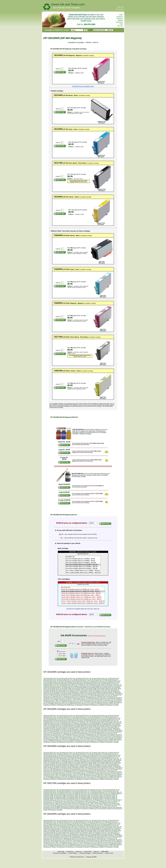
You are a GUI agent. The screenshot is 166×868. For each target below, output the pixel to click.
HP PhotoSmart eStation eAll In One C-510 (99, 695)
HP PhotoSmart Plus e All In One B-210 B (74, 698)
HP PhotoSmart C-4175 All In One (61, 692)
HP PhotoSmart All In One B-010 (106, 694)
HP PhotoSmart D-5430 (91, 694)
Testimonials (119, 22)
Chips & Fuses (109, 853)
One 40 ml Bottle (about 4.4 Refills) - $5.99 (83, 561)
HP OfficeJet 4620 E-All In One (65, 680)
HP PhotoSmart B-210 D (68, 687)
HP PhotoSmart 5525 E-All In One (109, 682)
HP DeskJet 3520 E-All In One (51, 678)
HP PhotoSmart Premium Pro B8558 (64, 704)
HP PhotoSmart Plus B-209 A (69, 696)
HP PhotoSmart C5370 (85, 795)
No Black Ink (83, 557)
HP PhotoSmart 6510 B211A (60, 684)
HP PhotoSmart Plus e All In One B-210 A (63, 801)
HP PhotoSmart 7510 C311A (96, 685)
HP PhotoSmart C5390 (103, 689)
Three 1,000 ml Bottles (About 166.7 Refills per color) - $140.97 (83, 601)
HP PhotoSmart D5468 (66, 694)
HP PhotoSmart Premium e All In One (104, 700)
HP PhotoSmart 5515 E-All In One (96, 681)
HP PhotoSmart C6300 (49, 690)
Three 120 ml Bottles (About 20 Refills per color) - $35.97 (83, 595)
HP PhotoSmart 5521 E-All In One (55, 682)
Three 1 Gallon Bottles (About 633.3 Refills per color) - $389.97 (83, 603)
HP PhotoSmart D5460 (72, 799)
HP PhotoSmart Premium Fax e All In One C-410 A (81, 703)
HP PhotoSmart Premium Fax (58, 806)
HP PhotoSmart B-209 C (54, 687)
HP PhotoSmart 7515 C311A (112, 685)
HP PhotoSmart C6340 (74, 690)
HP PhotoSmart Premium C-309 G (68, 700)
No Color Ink (83, 587)
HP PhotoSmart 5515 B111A (79, 681)
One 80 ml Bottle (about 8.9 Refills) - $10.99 (83, 563)
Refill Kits (88, 43)
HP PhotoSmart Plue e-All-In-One (73, 800)
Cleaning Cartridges (85, 853)
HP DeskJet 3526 (112, 678)
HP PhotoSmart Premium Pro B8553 (70, 808)
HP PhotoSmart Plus (56, 696)
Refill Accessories (98, 853)
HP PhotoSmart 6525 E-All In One (68, 685)
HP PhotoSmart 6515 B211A (91, 684)
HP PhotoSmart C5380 (66, 689)
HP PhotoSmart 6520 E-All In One (108, 684)
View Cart (120, 7)
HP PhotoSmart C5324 (105, 687)
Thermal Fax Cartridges (59, 853)
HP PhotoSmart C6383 (97, 797)
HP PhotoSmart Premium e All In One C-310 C (71, 701)
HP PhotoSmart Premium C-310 (85, 700)
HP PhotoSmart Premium (79, 699)
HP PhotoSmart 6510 (96, 791)
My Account (120, 9)
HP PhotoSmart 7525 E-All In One (80, 686)
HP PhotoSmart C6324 (62, 690)
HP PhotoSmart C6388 (60, 691)
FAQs (121, 24)
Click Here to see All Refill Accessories (97, 627)
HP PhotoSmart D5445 (106, 692)
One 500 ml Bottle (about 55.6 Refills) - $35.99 (83, 569)
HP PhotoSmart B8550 (95, 686)
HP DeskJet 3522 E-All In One (83, 678)
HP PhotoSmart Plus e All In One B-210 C (96, 698)
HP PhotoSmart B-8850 (81, 687)
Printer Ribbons (73, 853)
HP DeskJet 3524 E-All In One (99, 678)
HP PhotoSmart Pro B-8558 (97, 705)
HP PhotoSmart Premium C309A (111, 699)
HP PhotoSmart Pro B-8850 (111, 705)
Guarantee (120, 18)
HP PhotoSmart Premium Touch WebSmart (85, 704)
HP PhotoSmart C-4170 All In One (101, 691)
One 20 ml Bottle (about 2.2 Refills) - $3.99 (83, 559)
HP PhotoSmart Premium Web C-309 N (107, 704)
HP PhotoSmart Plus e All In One (86, 696)
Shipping (120, 20)
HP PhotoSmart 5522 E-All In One (73, 682)
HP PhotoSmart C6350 (86, 690)
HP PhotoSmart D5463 (53, 694)
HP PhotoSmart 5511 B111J (109, 680)
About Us (96, 851)
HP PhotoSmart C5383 (78, 689)
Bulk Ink (96, 43)
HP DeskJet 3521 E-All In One (67, 678)
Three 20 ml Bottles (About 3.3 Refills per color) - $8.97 (83, 589)
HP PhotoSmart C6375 (99, 690)
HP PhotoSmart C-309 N (86, 691)
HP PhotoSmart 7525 (65, 686)
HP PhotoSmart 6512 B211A (76, 684)
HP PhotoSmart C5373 (53, 689)
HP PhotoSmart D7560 (78, 694)
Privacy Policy (88, 851)
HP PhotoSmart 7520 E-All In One (81, 794)
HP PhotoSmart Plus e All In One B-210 (105, 696)
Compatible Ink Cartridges (76, 43)
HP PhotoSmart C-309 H (72, 691)
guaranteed (68, 404)
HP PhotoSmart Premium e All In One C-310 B (96, 701)
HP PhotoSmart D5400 (94, 692)
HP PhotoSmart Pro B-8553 (82, 705)
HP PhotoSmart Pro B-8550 (71, 809)
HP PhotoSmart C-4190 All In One (79, 692)
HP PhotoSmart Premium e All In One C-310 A (67, 805)
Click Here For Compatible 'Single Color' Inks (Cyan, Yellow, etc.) (83, 609)
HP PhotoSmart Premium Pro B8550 (104, 703)
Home (121, 15)
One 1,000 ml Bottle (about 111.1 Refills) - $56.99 (83, 571)
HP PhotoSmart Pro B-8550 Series (65, 705)
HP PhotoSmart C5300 (93, 687)
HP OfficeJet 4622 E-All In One (81, 680)
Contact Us (120, 17)
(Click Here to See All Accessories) (96, 636)
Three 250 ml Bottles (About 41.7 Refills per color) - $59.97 (83, 597)
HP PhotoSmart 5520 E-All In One (81, 791)
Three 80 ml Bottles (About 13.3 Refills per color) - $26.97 (83, 593)
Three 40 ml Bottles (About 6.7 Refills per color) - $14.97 (83, 591)
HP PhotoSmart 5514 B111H (64, 681)
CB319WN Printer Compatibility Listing (83, 86)
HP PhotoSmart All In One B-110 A (79, 695)
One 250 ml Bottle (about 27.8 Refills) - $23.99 (83, 567)
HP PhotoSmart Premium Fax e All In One (57, 703)
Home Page (61, 851)
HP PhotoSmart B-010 (107, 686)
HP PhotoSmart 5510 (95, 680)
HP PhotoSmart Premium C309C (67, 804)
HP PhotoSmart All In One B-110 (61, 695)
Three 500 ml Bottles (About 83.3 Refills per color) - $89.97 (83, 599)
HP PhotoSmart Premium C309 (94, 699)
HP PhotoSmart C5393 (115, 689)
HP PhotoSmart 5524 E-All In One (91, 682)
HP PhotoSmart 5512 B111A (110, 790)
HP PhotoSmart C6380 (111, 690)
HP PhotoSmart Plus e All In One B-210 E (61, 699)
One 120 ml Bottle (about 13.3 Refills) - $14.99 (83, 565)
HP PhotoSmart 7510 (83, 685)
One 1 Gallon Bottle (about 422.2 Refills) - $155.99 (83, 573)
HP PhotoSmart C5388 (90, 689)
